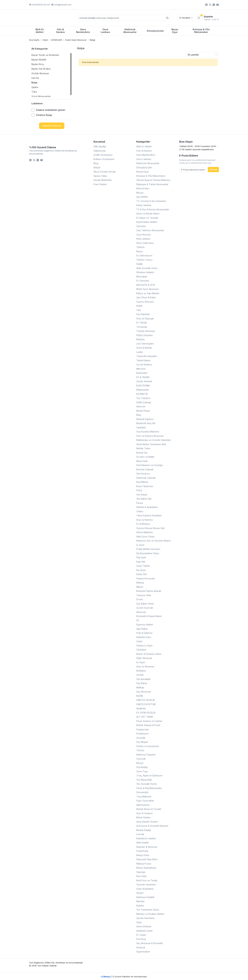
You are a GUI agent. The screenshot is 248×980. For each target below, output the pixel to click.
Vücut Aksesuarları (41, 96)
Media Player (143, 411)
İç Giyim (140, 545)
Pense (140, 503)
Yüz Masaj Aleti (144, 780)
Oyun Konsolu (144, 235)
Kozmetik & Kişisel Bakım (149, 616)
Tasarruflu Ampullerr (147, 356)
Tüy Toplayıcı (143, 398)
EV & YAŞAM (143, 377)
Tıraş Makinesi (144, 797)
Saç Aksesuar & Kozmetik (150, 943)
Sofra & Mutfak (144, 348)
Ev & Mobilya (143, 524)
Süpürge (141, 872)
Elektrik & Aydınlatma (147, 507)
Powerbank (142, 851)
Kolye (34, 83)
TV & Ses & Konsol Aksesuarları (153, 209)
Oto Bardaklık (143, 679)
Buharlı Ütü (142, 453)
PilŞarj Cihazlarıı (144, 335)
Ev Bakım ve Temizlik (147, 218)
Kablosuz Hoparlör (146, 755)
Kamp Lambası (144, 205)
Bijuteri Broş (38, 64)
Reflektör (141, 671)
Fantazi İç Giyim (144, 646)
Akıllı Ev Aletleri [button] (40, 31)
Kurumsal (99, 142)
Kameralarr (142, 373)
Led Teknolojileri (145, 344)
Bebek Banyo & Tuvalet (149, 809)
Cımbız (140, 511)
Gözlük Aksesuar (40, 73)
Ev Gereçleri (143, 281)
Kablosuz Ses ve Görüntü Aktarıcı (154, 541)
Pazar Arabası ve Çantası (149, 721)
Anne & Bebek (144, 926)
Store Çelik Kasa (145, 243)
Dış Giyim (141, 570)
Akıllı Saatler (143, 843)
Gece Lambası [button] (105, 31)
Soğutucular (143, 729)
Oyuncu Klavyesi (145, 302)
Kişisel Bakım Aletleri (147, 222)
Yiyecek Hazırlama (146, 885)
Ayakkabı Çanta (144, 931)
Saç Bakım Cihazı (145, 604)
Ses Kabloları (143, 314)
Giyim (139, 922)
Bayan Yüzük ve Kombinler (45, 55)
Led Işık (140, 834)
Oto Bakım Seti (144, 499)
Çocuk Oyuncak (145, 608)
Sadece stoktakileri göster (51, 110)
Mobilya (140, 339)
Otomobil (141, 226)
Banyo (140, 251)
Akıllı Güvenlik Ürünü (147, 268)
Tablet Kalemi (143, 360)
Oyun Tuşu (142, 771)
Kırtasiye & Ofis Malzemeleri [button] (201, 31)
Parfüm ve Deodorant (148, 746)
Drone (140, 599)
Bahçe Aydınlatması (146, 868)
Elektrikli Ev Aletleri (146, 838)
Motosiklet (142, 277)
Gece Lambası (144, 159)
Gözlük (140, 675)
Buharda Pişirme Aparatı (149, 591)
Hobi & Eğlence (144, 633)
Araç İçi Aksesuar (145, 666)
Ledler (140, 352)
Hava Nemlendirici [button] (83, 31)
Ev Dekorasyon (144, 255)
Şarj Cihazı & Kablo (146, 297)
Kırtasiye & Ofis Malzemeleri (151, 176)
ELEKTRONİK (143, 386)
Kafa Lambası (143, 239)
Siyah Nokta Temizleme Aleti (151, 444)
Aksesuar (141, 612)
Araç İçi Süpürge (145, 318)
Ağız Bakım (142, 629)
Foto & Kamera (144, 151)
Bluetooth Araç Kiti (146, 423)
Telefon (140, 247)
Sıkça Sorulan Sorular (105, 172)
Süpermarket (143, 952)
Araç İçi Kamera (144, 520)
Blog (96, 163)
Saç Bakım (142, 683)
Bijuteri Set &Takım (41, 69)
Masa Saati (142, 461)
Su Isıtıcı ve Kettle (145, 457)
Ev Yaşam (141, 935)
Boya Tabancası (145, 486)
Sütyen (140, 893)
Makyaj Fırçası (144, 864)
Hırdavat (141, 947)
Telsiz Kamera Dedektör (149, 515)
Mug (139, 415)
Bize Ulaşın (186, 142)
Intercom (141, 406)
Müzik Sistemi (143, 817)
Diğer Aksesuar (144, 658)
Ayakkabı (141, 708)
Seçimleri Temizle (52, 126)
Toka (34, 92)
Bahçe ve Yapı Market (148, 293)
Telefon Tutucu (144, 260)
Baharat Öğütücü (145, 419)
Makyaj (140, 583)
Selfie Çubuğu (144, 402)
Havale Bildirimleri (103, 180)
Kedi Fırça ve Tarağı (147, 880)
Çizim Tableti (143, 566)
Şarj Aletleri (142, 197)
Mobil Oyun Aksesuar (147, 289)
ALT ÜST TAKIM (145, 717)
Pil (138, 620)
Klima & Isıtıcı (143, 188)
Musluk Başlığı (144, 830)
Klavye (140, 763)
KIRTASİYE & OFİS (146, 285)
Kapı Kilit (141, 562)
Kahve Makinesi (145, 532)
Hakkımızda (99, 151)
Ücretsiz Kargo (44, 115)
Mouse (140, 193)
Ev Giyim (141, 662)
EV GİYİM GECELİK (146, 713)
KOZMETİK (142, 394)
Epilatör (140, 906)
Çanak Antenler (144, 381)
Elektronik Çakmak (146, 478)
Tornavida (142, 327)
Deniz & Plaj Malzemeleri (149, 788)
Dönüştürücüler (144, 168)
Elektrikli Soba (144, 637)
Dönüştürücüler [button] (155, 31)
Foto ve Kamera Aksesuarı (150, 436)
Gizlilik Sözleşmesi (103, 155)
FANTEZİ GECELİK (146, 700)
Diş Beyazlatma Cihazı (148, 553)
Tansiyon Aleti (144, 595)
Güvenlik (141, 738)
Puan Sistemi (100, 184)
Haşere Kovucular (146, 578)
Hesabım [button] (185, 18)
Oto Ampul (142, 495)
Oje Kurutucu (143, 474)
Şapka (35, 87)
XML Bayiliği (100, 146)
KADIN (140, 696)
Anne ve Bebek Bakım (148, 214)
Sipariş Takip (100, 176)
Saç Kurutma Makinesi (148, 432)
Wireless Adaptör (145, 272)
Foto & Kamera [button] (60, 31)
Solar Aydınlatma (145, 889)
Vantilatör (141, 427)
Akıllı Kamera (143, 805)
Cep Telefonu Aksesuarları (150, 230)
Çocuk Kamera (144, 365)
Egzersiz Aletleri (145, 625)
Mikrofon (141, 369)
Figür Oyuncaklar (145, 801)
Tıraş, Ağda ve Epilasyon (149, 775)
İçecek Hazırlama (145, 918)
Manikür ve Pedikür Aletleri (150, 914)
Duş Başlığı (142, 767)
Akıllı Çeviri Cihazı (145, 537)
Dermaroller (142, 792)
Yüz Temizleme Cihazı (148, 910)
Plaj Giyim (141, 557)
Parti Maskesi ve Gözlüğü (150, 465)
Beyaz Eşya (142, 172)
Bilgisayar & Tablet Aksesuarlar (152, 184)
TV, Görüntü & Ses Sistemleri (151, 201)
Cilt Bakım (141, 650)
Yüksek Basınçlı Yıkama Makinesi (153, 180)
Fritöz (139, 490)
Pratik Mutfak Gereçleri (148, 549)
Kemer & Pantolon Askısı (149, 654)
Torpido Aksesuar (146, 331)
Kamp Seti (142, 574)
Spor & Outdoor (145, 813)
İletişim (97, 168)
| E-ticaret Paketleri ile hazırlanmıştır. (124, 977)
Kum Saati (141, 876)
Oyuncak (141, 759)
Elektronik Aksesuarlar (148, 163)
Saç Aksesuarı (144, 692)
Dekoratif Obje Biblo (147, 859)
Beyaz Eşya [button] (175, 31)
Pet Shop (141, 939)
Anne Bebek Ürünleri (147, 822)
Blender (140, 901)
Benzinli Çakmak (145, 469)
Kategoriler (143, 142)
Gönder (213, 169)
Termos (140, 750)
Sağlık (139, 264)
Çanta (139, 641)
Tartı (139, 310)
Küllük (139, 306)
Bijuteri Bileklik (39, 60)
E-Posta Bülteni (189, 156)
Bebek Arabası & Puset (148, 725)
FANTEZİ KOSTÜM (146, 704)
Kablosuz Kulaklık (145, 897)
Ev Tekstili (142, 323)
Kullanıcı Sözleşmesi (104, 159)
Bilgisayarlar (143, 390)
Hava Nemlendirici (146, 155)
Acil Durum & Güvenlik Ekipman (152, 826)
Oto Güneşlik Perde (147, 784)
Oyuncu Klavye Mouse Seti (150, 528)
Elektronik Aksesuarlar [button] (130, 31)
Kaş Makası (142, 482)
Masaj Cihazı (143, 855)
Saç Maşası (142, 742)
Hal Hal (35, 78)
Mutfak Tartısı (143, 448)
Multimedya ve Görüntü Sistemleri (154, 440)
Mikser (140, 587)
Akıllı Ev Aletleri (144, 146)
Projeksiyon (143, 734)
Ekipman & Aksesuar (147, 847)
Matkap (140, 687)
